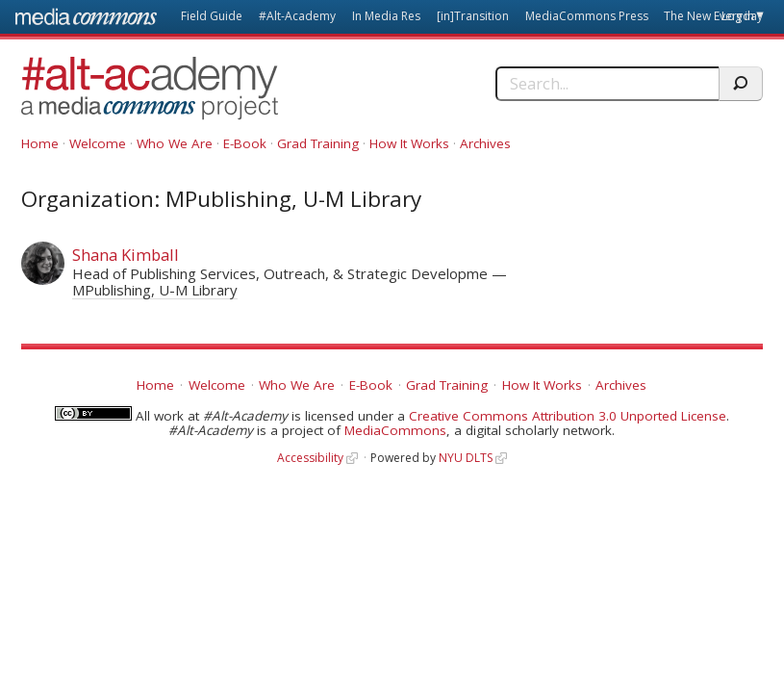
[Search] (607, 84)
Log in (738, 16)
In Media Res (386, 16)
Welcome (98, 143)
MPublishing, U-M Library (155, 290)
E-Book (245, 143)
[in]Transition (473, 16)
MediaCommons (395, 430)
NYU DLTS (466, 458)
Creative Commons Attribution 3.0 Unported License (568, 416)
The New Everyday (713, 16)
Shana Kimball (126, 255)
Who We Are (175, 143)
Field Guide (212, 16)
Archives (485, 143)
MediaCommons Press (587, 16)
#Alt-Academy (297, 16)
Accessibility (310, 458)
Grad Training (318, 143)
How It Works (409, 143)
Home (40, 143)
